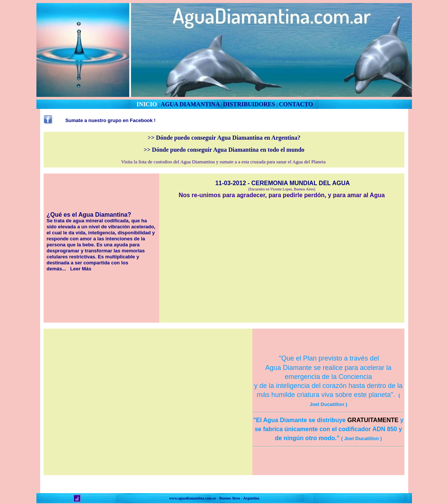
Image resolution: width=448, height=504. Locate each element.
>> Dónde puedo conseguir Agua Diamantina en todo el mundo (224, 150)
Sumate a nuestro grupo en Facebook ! (111, 120)
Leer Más (81, 269)
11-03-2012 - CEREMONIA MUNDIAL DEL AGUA (282, 183)
